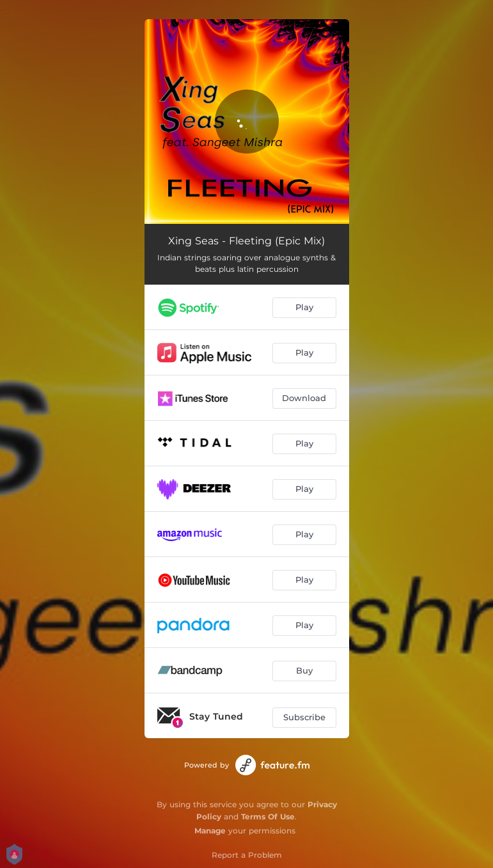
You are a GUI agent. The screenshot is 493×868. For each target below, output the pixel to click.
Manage (210, 831)
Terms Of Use (268, 817)
